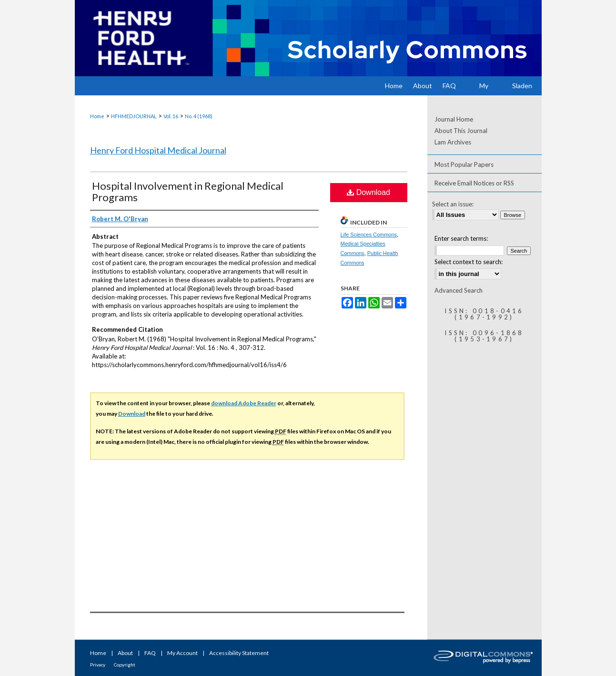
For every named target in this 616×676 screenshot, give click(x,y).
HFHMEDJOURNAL (134, 116)
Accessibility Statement (239, 653)
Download (369, 192)
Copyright (125, 665)
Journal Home (454, 119)
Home (97, 116)
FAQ (150, 653)
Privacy (98, 665)
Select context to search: (469, 262)
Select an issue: (453, 204)
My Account (182, 653)
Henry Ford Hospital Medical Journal (158, 150)
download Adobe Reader (244, 403)
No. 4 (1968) (199, 116)
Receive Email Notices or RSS (474, 183)
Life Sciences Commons (369, 235)
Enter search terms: (461, 238)
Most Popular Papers (464, 164)
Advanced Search (459, 290)
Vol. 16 (171, 116)
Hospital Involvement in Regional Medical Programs (188, 191)
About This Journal (461, 131)
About (125, 653)
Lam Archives (453, 142)
